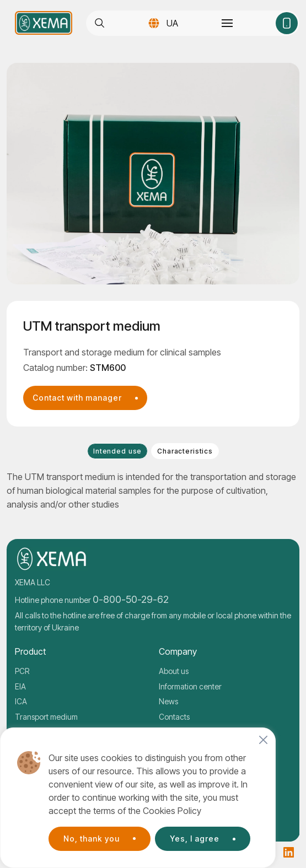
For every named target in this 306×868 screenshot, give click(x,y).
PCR (22, 671)
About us (174, 671)
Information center (190, 686)
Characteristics (185, 451)
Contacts (174, 717)
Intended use (117, 451)
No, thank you (92, 839)
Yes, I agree (195, 839)
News (168, 701)
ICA (21, 701)
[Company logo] (44, 23)
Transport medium (46, 717)
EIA (20, 686)
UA (172, 23)
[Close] (263, 740)
